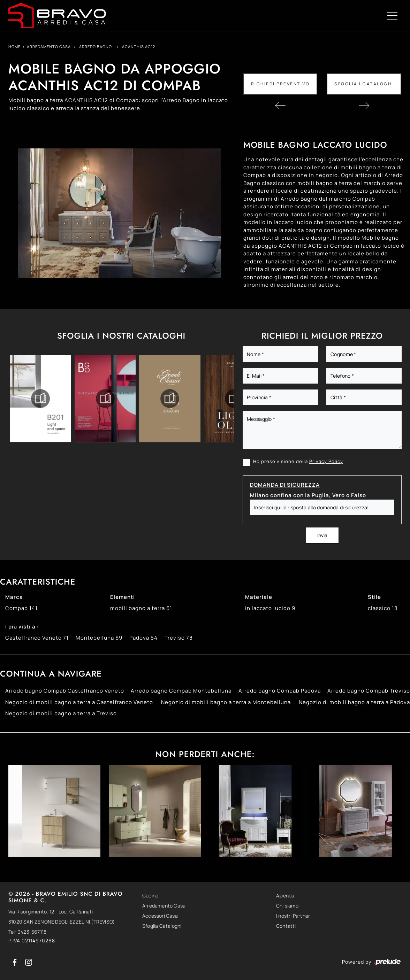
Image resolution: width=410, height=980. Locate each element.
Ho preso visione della (298, 461)
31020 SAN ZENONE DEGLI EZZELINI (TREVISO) (62, 922)
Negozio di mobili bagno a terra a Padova (354, 702)
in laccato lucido (270, 608)
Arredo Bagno (96, 47)
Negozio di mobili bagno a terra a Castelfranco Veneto (79, 702)
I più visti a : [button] (22, 627)
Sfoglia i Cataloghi (364, 84)
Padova (143, 638)
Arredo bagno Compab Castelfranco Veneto (65, 691)
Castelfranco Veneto (37, 638)
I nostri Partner (293, 916)
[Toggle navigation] (392, 15)
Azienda (285, 896)
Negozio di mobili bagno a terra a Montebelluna (226, 702)
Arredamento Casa (49, 47)
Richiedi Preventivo (280, 84)
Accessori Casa (160, 916)
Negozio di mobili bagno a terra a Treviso (61, 713)
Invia (322, 535)
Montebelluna (99, 638)
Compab (21, 608)
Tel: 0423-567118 (27, 932)
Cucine (150, 896)
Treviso (179, 638)
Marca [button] (14, 597)
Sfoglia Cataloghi (162, 926)
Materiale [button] (259, 597)
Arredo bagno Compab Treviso (369, 691)
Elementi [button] (123, 597)
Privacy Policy (326, 461)
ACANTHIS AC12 (139, 47)
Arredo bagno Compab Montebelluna (181, 691)
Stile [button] (374, 597)
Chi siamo (287, 906)
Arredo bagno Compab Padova (280, 691)
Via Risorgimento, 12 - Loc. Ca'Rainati (51, 912)
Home (14, 47)
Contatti (286, 926)
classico (383, 608)
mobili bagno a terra (141, 608)
